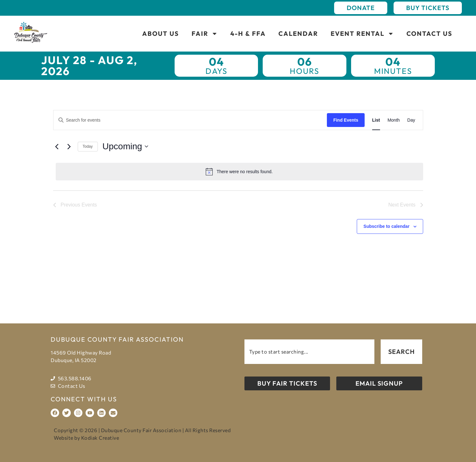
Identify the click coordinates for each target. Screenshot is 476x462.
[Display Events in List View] (376, 120)
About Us (161, 33)
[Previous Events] (57, 146)
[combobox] (309, 352)
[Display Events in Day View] (411, 120)
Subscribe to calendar (386, 226)
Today (88, 146)
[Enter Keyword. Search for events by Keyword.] (190, 120)
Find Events (346, 120)
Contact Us (429, 33)
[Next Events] (69, 146)
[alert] (239, 172)
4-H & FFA (248, 33)
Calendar (298, 33)
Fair (205, 34)
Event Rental (362, 34)
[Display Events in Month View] (394, 120)
